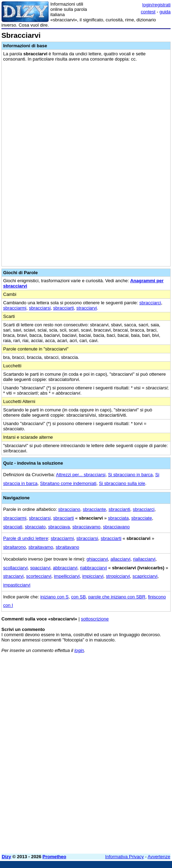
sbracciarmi (15, 308)
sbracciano (69, 509)
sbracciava (59, 527)
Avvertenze (159, 857)
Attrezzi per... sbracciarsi (81, 475)
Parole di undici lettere (26, 538)
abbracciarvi (65, 568)
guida (165, 12)
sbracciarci (150, 303)
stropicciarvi (118, 576)
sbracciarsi (40, 308)
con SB (78, 597)
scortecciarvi (39, 576)
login (79, 650)
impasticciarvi (17, 585)
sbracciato (35, 527)
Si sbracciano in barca (130, 475)
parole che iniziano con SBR (117, 597)
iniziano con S (54, 597)
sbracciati (13, 527)
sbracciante (94, 509)
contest (148, 12)
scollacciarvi (15, 568)
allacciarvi (120, 559)
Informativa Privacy (125, 857)
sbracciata (118, 518)
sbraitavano (67, 547)
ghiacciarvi (97, 559)
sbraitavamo (41, 547)
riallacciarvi (144, 559)
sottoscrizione (95, 619)
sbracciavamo (86, 527)
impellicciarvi (67, 576)
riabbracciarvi (94, 568)
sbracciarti (63, 308)
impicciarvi (93, 576)
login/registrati (156, 5)
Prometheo (55, 857)
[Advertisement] (86, 799)
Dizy (6, 857)
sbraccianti (119, 509)
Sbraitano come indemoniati (68, 483)
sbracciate (141, 518)
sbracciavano (116, 527)
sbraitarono (15, 547)
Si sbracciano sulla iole (122, 483)
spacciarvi (40, 568)
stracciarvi (87, 308)
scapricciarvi (145, 576)
